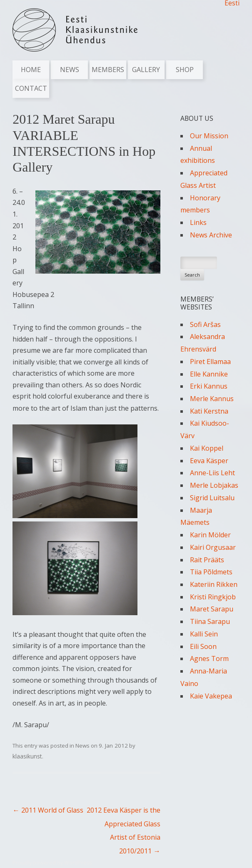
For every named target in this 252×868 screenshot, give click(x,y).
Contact (31, 88)
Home (31, 70)
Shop (185, 70)
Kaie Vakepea (211, 696)
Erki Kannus (209, 386)
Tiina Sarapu (210, 621)
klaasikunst (27, 756)
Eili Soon (203, 646)
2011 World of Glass (48, 810)
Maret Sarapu (212, 609)
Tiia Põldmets (211, 572)
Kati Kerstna (209, 411)
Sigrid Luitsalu (212, 498)
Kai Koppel (207, 448)
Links (198, 222)
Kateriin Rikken (214, 584)
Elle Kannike (209, 374)
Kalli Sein (204, 634)
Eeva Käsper (209, 461)
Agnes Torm (209, 658)
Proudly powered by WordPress (52, 863)
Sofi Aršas (205, 324)
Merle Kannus (212, 399)
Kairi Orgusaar (213, 547)
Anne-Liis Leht (212, 473)
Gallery (146, 70)
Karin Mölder (210, 535)
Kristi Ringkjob (213, 597)
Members (108, 70)
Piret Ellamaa (210, 362)
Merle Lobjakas (214, 485)
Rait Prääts (207, 560)
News (70, 70)
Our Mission (209, 136)
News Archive (211, 235)
